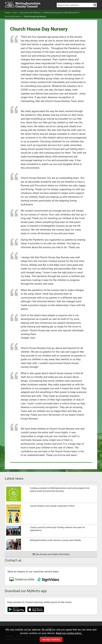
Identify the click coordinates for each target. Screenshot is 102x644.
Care (16, 13)
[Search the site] (95, 5)
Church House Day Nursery (35, 16)
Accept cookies (51, 639)
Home (8, 13)
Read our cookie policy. (69, 633)
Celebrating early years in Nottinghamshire (61, 13)
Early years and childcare (31, 13)
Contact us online (22, 579)
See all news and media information (51, 554)
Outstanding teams (14, 16)
